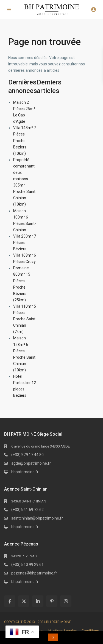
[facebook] (10, 601)
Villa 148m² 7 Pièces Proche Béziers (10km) (25, 140)
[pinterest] (52, 601)
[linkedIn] (38, 601)
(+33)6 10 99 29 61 (27, 565)
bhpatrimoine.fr (25, 472)
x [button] (53, 637)
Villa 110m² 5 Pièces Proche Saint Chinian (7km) (25, 319)
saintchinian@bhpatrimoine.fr (37, 518)
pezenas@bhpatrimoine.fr (34, 573)
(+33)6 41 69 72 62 (27, 510)
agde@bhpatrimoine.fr (31, 463)
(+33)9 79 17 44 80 (27, 455)
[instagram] (66, 601)
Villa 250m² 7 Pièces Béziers (25, 243)
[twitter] (24, 601)
